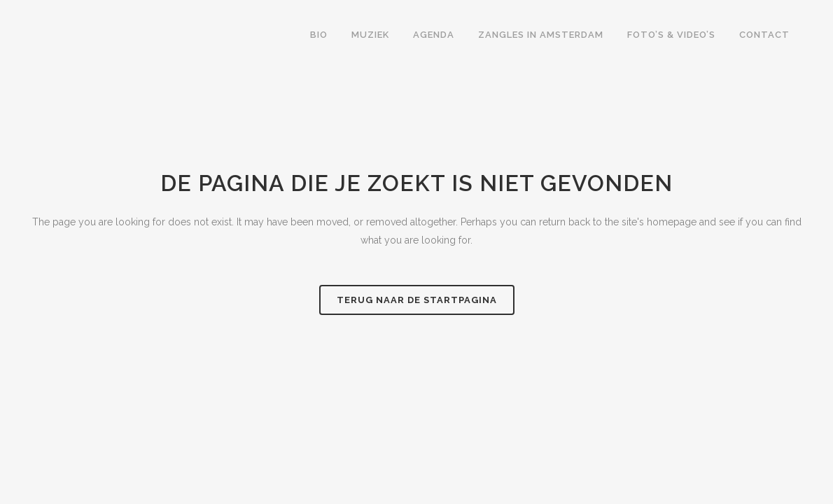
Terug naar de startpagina (417, 300)
